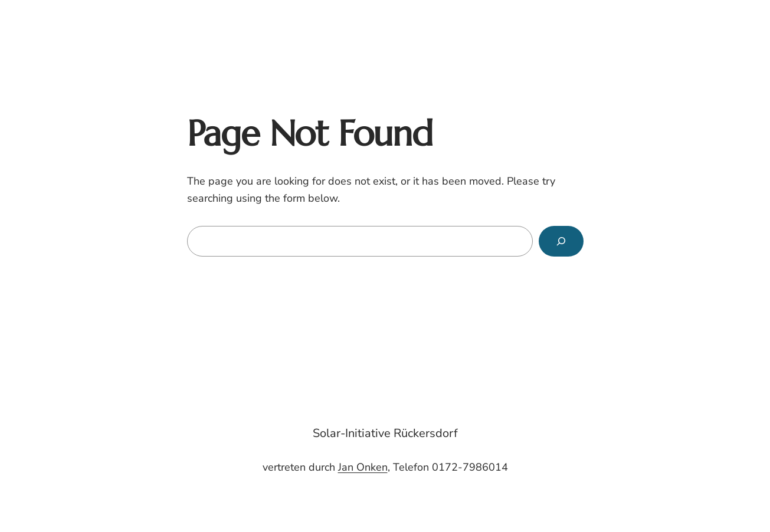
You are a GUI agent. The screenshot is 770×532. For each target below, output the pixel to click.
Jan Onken (363, 467)
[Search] (561, 241)
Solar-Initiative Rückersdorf (385, 433)
